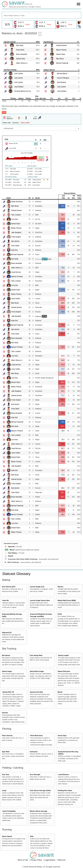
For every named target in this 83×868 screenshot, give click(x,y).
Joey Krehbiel (19, 87)
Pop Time (6, 774)
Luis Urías (15, 219)
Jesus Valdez (16, 299)
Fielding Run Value (65, 790)
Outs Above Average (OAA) (40, 790)
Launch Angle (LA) (37, 587)
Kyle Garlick (15, 241)
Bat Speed (6, 655)
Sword (11, 556)
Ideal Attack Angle (37, 671)
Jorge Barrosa (16, 272)
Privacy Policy (37, 860)
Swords (5, 713)
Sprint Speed (7, 836)
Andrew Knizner (62, 45)
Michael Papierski (62, 63)
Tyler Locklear (16, 215)
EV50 (60, 614)
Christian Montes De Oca (23, 91)
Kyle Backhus (62, 82)
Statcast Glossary (16, 574)
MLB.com (62, 860)
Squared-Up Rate (36, 692)
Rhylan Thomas (61, 50)
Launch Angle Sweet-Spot (40, 600)
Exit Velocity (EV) (9, 587)
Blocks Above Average (38, 811)
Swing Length (63, 655)
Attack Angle (7, 671)
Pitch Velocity (7, 735)
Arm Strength (35, 774)
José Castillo (18, 74)
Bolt (32, 836)
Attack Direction (64, 671)
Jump (4, 790)
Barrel (12, 550)
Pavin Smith (20, 50)
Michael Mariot (62, 74)
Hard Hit (11, 547)
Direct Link (7, 123)
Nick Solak (20, 45)
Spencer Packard (17, 277)
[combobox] (41, 15)
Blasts (60, 692)
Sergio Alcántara (17, 202)
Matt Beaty (60, 59)
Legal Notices (50, 860)
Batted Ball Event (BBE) (67, 600)
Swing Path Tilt (8, 692)
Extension (34, 752)
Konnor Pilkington (63, 78)
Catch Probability (9, 811)
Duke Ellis (14, 250)
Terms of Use (23, 860)
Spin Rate (6, 752)
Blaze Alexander (22, 54)
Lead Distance (64, 774)
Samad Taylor (21, 59)
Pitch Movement (36, 735)
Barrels (60, 587)
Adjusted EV (7, 632)
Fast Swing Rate (36, 655)
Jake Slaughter (16, 232)
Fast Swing (12, 553)
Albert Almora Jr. (22, 63)
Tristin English (16, 237)
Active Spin (62, 735)
